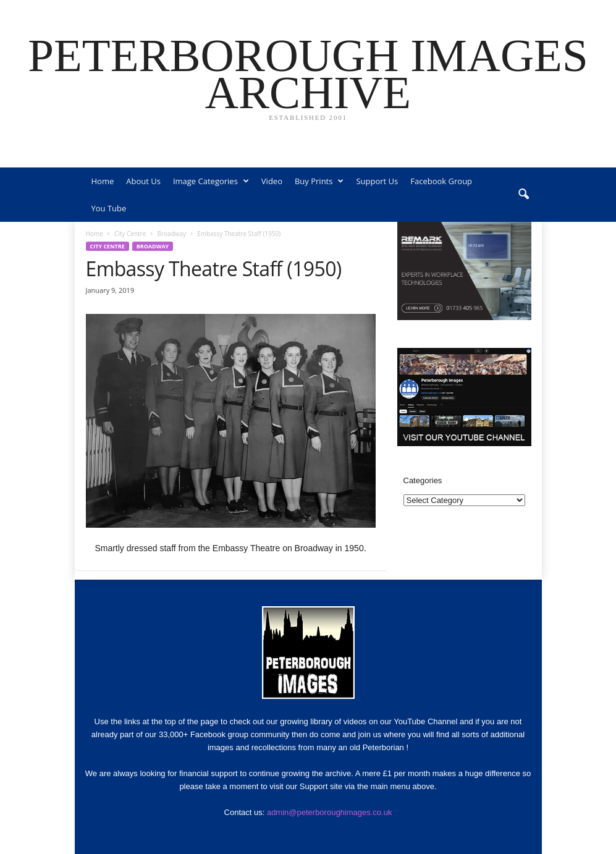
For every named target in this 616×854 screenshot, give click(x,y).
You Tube (109, 208)
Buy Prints (319, 181)
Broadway (172, 234)
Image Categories (211, 181)
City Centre (130, 234)
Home (103, 181)
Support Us (377, 181)
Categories (423, 480)
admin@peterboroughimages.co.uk (330, 812)
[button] (523, 195)
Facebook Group (441, 181)
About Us (143, 181)
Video (272, 181)
